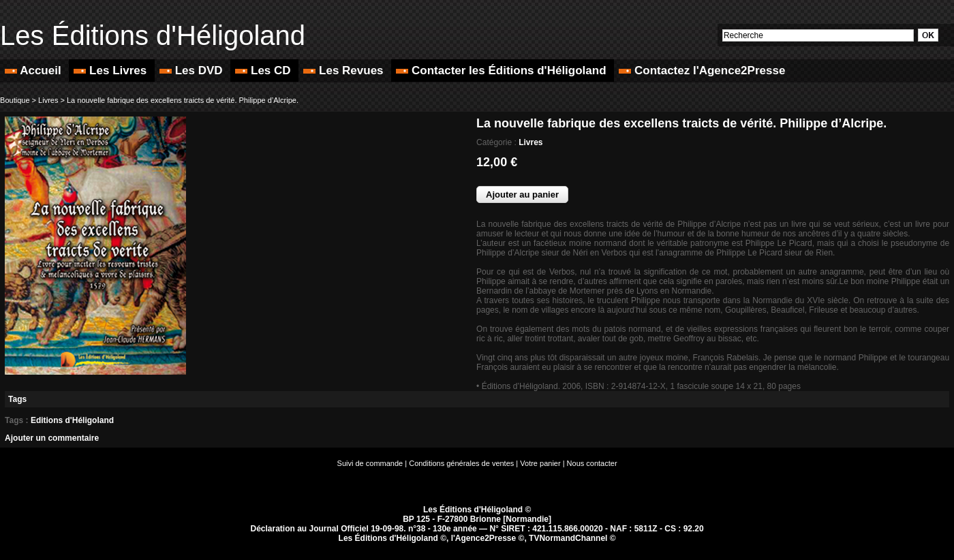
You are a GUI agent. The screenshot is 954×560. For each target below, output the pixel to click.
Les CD (264, 71)
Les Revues (345, 71)
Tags (17, 399)
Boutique (15, 100)
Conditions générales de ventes (461, 463)
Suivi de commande (370, 463)
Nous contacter (592, 463)
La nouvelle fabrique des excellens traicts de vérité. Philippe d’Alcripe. (183, 100)
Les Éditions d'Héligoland (153, 35)
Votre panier (540, 463)
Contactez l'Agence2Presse (702, 71)
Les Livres (112, 71)
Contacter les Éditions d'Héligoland (503, 71)
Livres (48, 100)
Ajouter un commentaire (52, 438)
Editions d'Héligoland (72, 420)
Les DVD (193, 71)
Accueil (34, 71)
